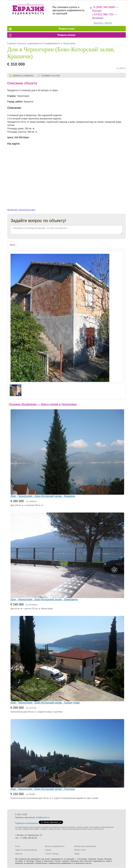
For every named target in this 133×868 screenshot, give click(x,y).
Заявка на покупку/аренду (26, 850)
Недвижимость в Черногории (60, 43)
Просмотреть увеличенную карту (21, 210)
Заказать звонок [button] (103, 23)
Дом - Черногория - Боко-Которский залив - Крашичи (43, 496)
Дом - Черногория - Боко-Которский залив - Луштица (43, 789)
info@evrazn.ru (43, 817)
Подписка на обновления (27, 823)
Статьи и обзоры (52, 854)
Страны (48, 850)
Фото (13, 245)
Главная (12, 43)
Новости (19, 854)
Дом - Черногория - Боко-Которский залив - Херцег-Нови (45, 703)
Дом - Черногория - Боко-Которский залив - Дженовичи (44, 599)
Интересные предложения (85, 846)
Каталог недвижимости (30, 43)
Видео (77, 854)
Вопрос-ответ (80, 850)
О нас (18, 846)
